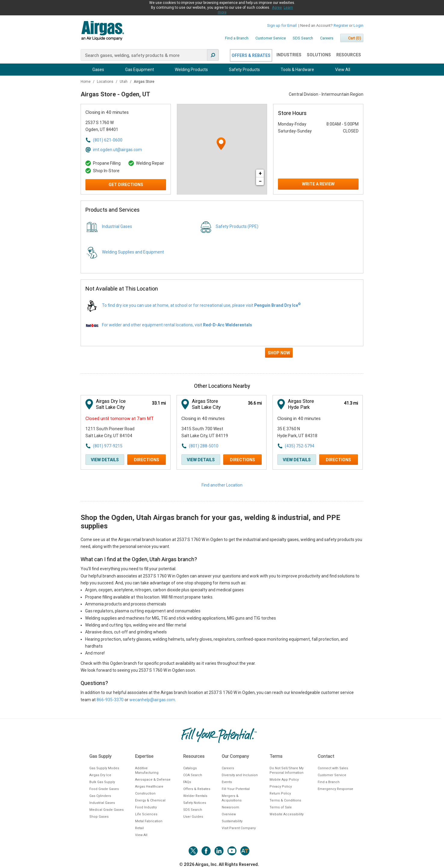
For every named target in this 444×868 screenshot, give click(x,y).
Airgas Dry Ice (100, 775)
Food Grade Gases (104, 789)
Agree (277, 8)
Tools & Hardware (297, 70)
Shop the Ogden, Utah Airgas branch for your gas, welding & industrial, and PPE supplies (210, 522)
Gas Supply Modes (104, 768)
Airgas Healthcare (149, 787)
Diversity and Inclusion (240, 775)
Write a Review (318, 184)
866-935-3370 (110, 700)
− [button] (260, 181)
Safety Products (244, 70)
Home (86, 82)
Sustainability (232, 821)
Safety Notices (195, 803)
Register (341, 25)
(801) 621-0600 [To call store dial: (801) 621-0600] (108, 140)
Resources (349, 55)
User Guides (193, 817)
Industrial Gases (117, 226)
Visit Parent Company (239, 828)
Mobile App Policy (284, 780)
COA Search (193, 775)
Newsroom (230, 807)
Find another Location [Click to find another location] (222, 485)
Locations (106, 82)
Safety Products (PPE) (237, 226)
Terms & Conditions (285, 800)
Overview (229, 814)
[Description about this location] (222, 620)
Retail (139, 828)
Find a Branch (237, 38)
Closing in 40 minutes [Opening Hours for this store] (107, 112)
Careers (327, 38)
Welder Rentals (195, 796)
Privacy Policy (281, 787)
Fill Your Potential (236, 789)
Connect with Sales (333, 768)
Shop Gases (99, 817)
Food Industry (146, 807)
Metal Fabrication (149, 821)
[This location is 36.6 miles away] (255, 403)
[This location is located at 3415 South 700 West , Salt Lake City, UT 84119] (214, 432)
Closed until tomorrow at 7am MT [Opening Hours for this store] (120, 418)
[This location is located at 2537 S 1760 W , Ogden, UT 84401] (119, 126)
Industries (289, 55)
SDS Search (303, 38)
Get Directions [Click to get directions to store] (126, 185)
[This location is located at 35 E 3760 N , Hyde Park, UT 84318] (310, 432)
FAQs (187, 782)
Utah (124, 82)
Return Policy (280, 793)
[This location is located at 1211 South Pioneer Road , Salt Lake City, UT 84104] (119, 432)
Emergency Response (335, 789)
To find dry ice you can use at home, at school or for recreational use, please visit (201, 305)
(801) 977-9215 (108, 446)
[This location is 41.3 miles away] (351, 403)
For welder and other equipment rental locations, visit (177, 325)
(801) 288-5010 (204, 446)
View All (343, 70)
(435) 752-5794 (300, 446)
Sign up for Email (282, 25)
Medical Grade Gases (106, 810)
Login (358, 25)
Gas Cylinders (100, 796)
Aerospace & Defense (153, 780)
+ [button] (260, 173)
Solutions (319, 55)
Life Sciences (146, 814)
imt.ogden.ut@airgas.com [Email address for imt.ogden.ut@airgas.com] (117, 150)
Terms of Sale (281, 807)
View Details (105, 460)
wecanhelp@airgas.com (152, 700)
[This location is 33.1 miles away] (159, 403)
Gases (98, 70)
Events (227, 782)
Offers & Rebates (251, 55)
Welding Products (191, 70)
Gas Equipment (140, 70)
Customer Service (271, 38)
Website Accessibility (287, 814)
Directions (146, 460)
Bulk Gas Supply (102, 782)
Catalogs (190, 768)
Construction (145, 793)
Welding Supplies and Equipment (133, 252)
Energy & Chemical (150, 800)
